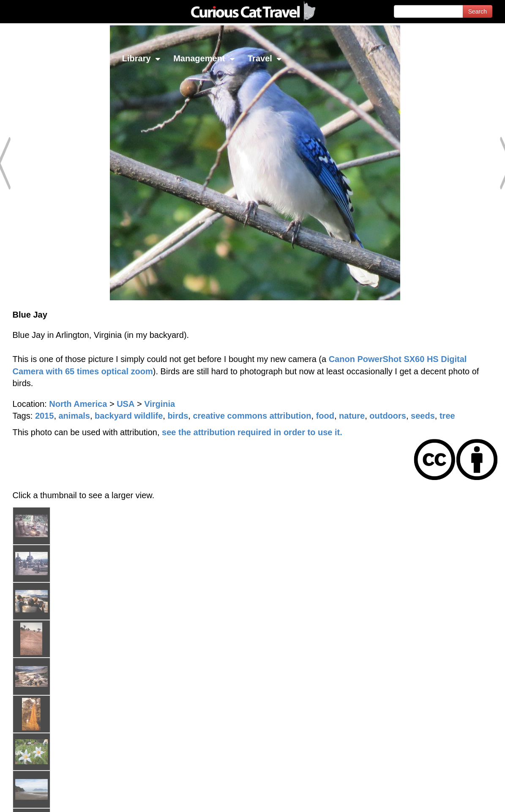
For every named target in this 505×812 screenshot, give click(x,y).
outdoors (388, 416)
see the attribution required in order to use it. (252, 432)
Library (141, 58)
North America (78, 404)
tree (447, 416)
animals (74, 416)
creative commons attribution (252, 416)
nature (352, 416)
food (325, 416)
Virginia (160, 404)
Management (204, 58)
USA (126, 404)
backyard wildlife (129, 416)
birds (178, 416)
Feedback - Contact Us (464, 798)
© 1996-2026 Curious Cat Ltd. (51, 798)
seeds (423, 416)
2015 (45, 416)
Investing (86, 58)
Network (28, 58)
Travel (265, 58)
